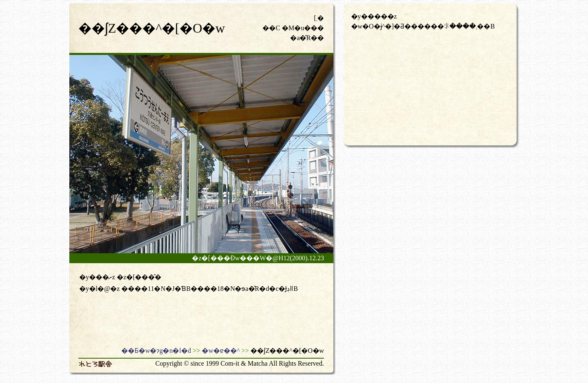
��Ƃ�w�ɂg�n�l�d (156, 351)
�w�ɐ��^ (221, 351)
